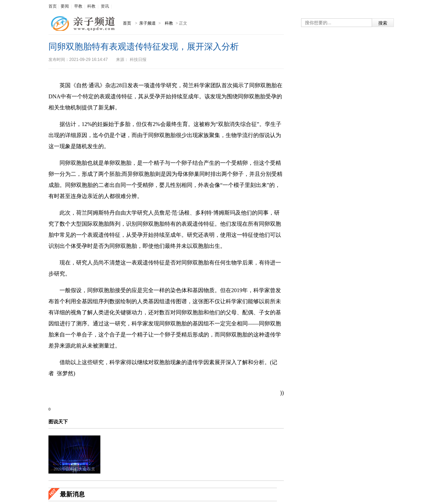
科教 (91, 6)
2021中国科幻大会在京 (74, 469)
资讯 (105, 6)
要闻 (65, 6)
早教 (78, 6)
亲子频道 (148, 23)
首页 (53, 6)
